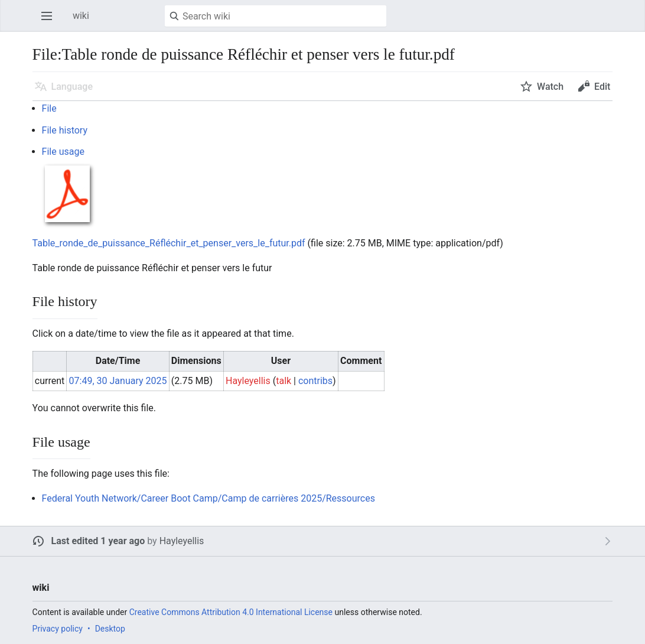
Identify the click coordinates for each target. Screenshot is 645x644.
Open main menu (50, 22)
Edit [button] (602, 87)
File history (65, 130)
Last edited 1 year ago (98, 541)
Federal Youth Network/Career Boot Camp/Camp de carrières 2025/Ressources (209, 498)
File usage (63, 152)
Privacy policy (58, 629)
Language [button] (72, 87)
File (49, 108)
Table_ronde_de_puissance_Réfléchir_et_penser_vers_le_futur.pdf (169, 243)
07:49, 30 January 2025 (118, 381)
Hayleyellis (182, 541)
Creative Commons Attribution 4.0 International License (231, 612)
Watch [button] (550, 87)
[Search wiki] (276, 16)
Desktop (110, 629)
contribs (315, 381)
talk (284, 381)
